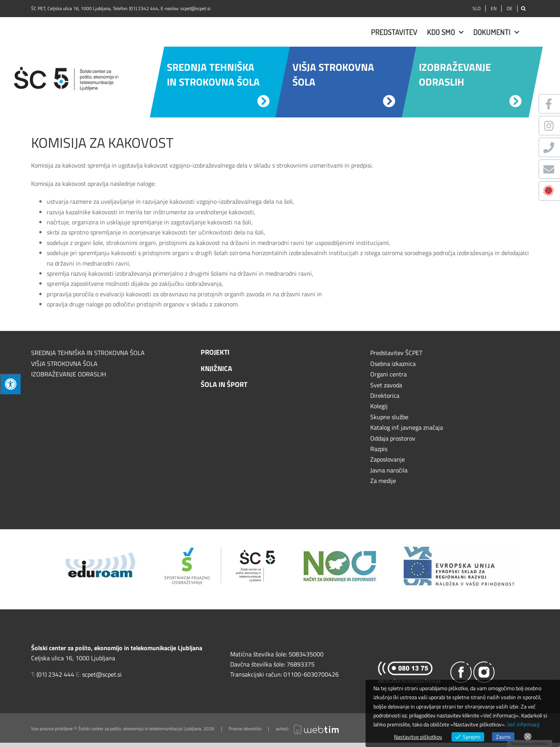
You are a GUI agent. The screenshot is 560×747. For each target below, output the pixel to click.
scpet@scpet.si (196, 8)
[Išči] (523, 9)
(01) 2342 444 (144, 8)
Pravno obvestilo (245, 729)
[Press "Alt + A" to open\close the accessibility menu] (10, 384)
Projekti (215, 352)
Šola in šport (224, 384)
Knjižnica (216, 368)
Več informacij (523, 724)
